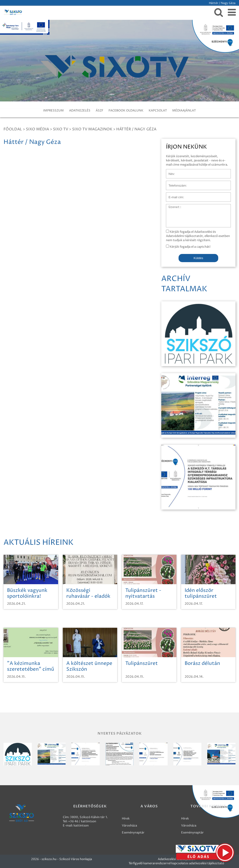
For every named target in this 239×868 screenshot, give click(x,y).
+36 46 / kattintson (82, 821)
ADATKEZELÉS (80, 111)
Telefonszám (175, 183)
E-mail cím (174, 195)
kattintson (81, 826)
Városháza (129, 826)
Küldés (199, 258)
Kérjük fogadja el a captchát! (188, 247)
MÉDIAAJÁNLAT (184, 111)
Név (169, 171)
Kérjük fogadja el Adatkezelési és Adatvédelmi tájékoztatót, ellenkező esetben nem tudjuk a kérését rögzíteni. (198, 236)
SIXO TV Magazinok (92, 129)
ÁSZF (99, 111)
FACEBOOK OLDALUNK (126, 111)
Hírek (126, 819)
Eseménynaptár (133, 833)
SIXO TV (61, 129)
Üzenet (171, 206)
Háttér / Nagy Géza (136, 129)
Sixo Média (37, 129)
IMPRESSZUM (53, 111)
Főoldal (13, 129)
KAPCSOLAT (158, 111)
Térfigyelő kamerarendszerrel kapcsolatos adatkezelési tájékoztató (176, 863)
